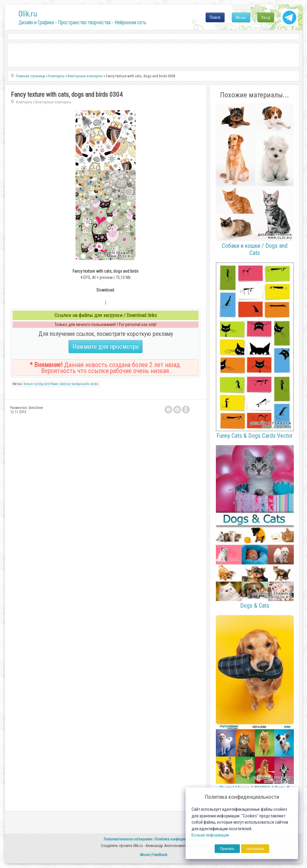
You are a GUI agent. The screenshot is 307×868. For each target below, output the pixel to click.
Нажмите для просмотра (106, 347)
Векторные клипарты (53, 102)
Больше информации (210, 835)
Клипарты (24, 102)
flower (55, 384)
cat (36, 384)
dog (41, 384)
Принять (227, 849)
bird (47, 384)
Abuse (145, 855)
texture (28, 384)
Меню (241, 17)
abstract (65, 384)
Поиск (215, 17)
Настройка (255, 849)
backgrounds (81, 384)
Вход (266, 17)
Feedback (160, 855)
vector (94, 384)
